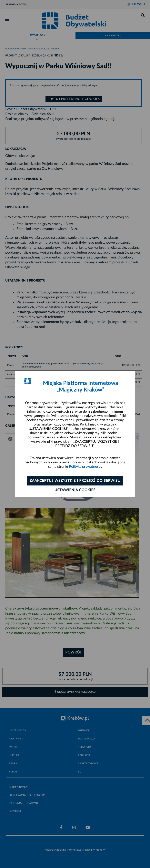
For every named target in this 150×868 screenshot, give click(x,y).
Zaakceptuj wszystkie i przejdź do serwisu (75, 481)
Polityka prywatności (85, 467)
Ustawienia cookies (75, 490)
